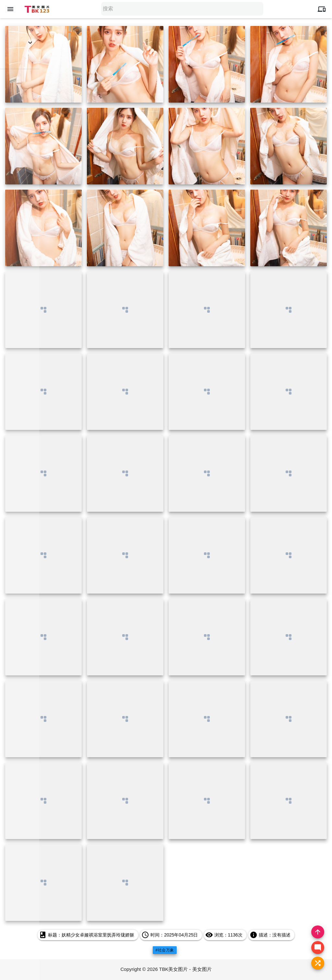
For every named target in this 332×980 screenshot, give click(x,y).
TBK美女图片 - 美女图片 (186, 969)
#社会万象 (165, 950)
